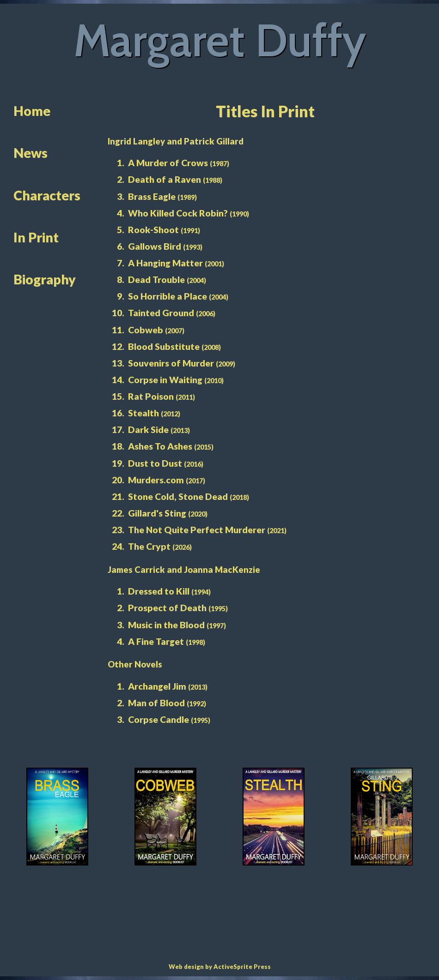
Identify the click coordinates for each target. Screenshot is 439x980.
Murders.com (156, 480)
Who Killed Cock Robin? (178, 213)
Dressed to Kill (159, 591)
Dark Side (148, 430)
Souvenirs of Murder (171, 363)
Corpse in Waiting (165, 380)
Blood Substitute (164, 346)
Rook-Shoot (153, 230)
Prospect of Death (167, 608)
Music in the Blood (166, 625)
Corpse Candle (159, 719)
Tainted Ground (161, 313)
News (30, 153)
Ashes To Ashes (160, 446)
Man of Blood (156, 703)
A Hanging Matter (165, 263)
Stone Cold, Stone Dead (178, 496)
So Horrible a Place (168, 296)
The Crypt (149, 546)
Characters (47, 195)
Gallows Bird (155, 246)
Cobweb (146, 330)
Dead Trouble (156, 280)
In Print (36, 237)
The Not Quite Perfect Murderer (197, 530)
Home (32, 111)
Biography (45, 279)
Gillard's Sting (157, 513)
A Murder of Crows (168, 163)
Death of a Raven (165, 179)
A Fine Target (156, 641)
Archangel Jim (157, 686)
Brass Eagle (152, 196)
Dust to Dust (155, 463)
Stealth (143, 413)
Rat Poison (151, 396)
